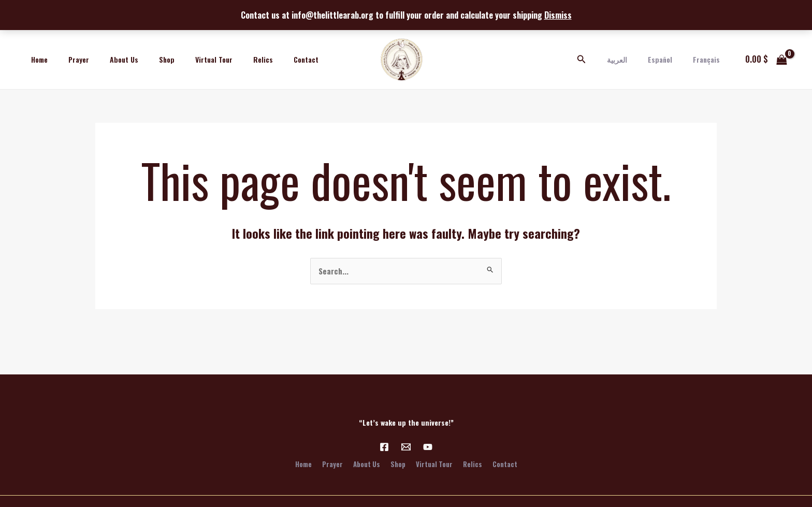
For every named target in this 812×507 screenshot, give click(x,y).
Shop (145, 59)
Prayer (69, 59)
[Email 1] (406, 446)
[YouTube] (428, 446)
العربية (633, 59)
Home (36, 59)
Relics (229, 59)
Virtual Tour (186, 59)
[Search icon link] (600, 60)
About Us (108, 59)
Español (669, 59)
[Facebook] (384, 446)
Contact (266, 59)
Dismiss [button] (558, 15)
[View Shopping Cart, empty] (766, 60)
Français (709, 59)
